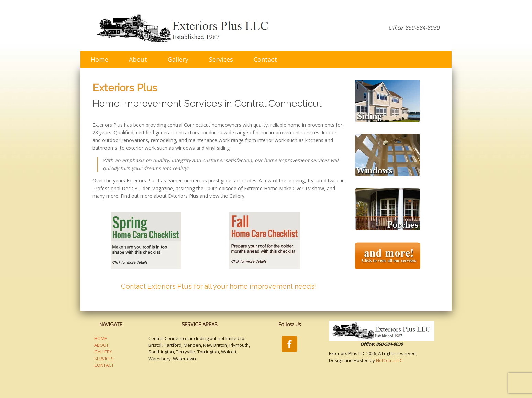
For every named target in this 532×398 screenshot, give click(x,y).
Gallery (178, 59)
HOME (101, 338)
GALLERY (103, 352)
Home (99, 59)
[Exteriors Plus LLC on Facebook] (290, 344)
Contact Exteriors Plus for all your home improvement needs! (219, 286)
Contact (265, 59)
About (138, 59)
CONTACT (104, 365)
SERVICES (104, 359)
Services (221, 59)
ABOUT (101, 345)
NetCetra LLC (389, 360)
